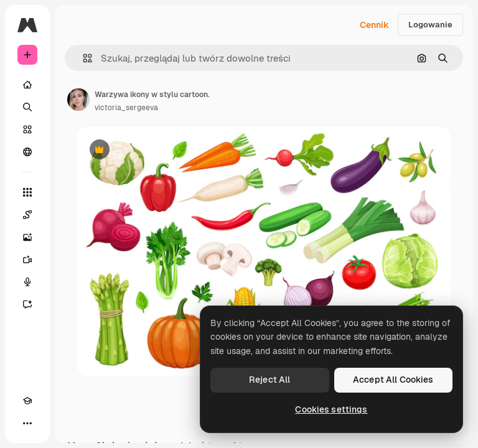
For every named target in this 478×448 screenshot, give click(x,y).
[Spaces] (27, 215)
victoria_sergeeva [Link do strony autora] (126, 108)
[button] (82, 58)
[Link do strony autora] (78, 100)
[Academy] (27, 401)
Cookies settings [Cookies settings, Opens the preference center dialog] (331, 409)
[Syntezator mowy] (27, 282)
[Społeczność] (27, 152)
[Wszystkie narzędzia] (27, 192)
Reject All (269, 380)
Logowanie (430, 25)
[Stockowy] (27, 129)
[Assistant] (27, 304)
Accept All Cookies (393, 380)
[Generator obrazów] (27, 237)
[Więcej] (27, 423)
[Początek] (27, 85)
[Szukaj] (27, 107)
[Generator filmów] (27, 259)
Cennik (374, 25)
